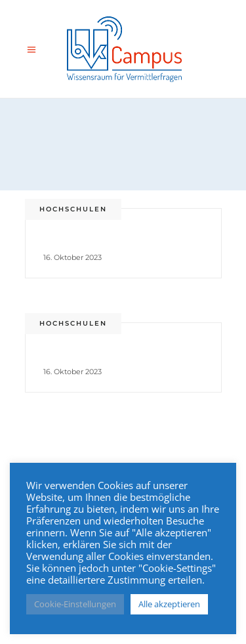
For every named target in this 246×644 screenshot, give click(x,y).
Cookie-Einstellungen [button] (75, 604)
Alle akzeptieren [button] (169, 604)
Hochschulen (73, 209)
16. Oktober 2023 (72, 257)
